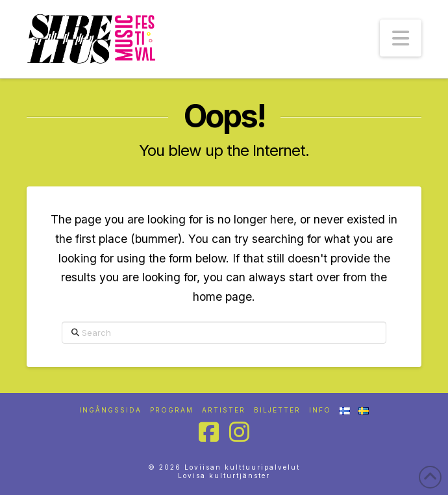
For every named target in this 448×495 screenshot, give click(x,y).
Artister (224, 410)
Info (320, 410)
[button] (401, 38)
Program (172, 410)
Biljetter (277, 410)
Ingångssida (110, 410)
